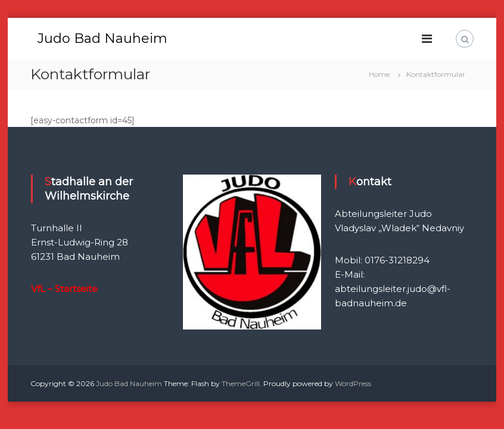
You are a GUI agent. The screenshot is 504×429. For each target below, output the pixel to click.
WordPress (353, 383)
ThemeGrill (241, 383)
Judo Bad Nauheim (102, 38)
